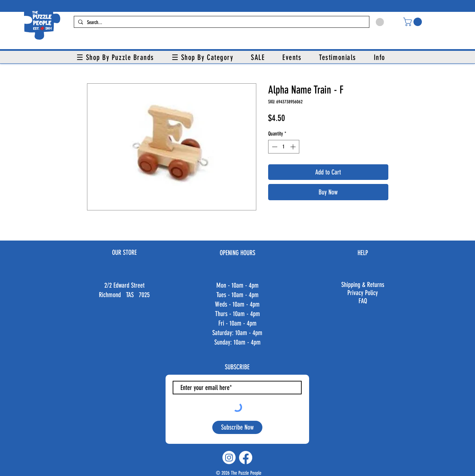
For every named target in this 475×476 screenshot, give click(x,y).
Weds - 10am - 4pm (237, 304)
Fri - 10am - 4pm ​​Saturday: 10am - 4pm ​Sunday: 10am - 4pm (237, 333)
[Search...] (221, 23)
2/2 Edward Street (124, 285)
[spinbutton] (284, 147)
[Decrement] (274, 147)
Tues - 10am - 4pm (238, 295)
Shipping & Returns (363, 285)
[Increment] (294, 147)
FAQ (363, 301)
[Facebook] (246, 458)
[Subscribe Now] (237, 427)
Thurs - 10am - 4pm (238, 314)
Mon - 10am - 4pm (238, 285)
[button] (414, 22)
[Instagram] (229, 458)
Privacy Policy (363, 293)
